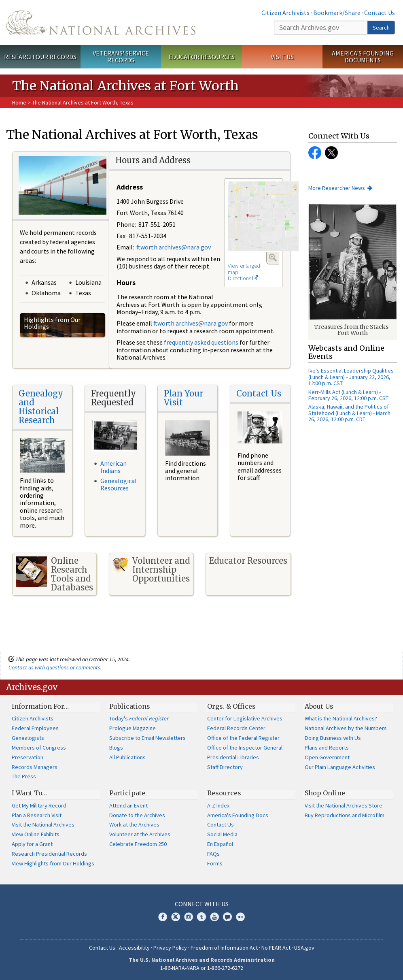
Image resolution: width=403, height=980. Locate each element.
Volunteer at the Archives (140, 834)
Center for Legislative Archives (245, 718)
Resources (224, 793)
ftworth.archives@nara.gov (174, 247)
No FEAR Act (276, 948)
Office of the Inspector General (245, 748)
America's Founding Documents (363, 56)
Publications (130, 706)
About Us (319, 706)
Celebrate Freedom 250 (138, 844)
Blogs (116, 748)
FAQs (213, 854)
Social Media (222, 834)
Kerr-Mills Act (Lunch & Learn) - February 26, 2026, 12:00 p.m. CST (348, 395)
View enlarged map (244, 269)
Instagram (189, 917)
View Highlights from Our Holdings (53, 863)
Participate (127, 793)
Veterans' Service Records (121, 56)
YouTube (214, 917)
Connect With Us (202, 904)
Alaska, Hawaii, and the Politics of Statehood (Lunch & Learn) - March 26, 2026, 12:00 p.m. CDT (349, 413)
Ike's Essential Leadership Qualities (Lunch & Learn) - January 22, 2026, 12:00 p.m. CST (351, 377)
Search (381, 28)
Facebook (315, 153)
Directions (243, 278)
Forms (215, 863)
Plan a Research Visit (37, 815)
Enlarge (273, 258)
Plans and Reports (327, 748)
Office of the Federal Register (243, 738)
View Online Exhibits (36, 834)
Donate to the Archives (137, 815)
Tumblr (201, 917)
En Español (220, 844)
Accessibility (134, 948)
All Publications (127, 757)
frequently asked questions (201, 342)
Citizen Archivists (285, 13)
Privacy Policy (170, 948)
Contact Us (380, 13)
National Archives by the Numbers (346, 728)
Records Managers (35, 767)
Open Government (327, 757)
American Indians (113, 467)
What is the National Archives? (341, 718)
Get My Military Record (39, 805)
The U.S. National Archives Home (101, 22)
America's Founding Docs (238, 815)
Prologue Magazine (133, 728)
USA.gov (304, 948)
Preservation (28, 757)
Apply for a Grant (32, 844)
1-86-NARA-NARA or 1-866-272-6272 (202, 968)
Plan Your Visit (183, 398)
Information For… (40, 706)
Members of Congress (39, 748)
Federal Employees (35, 728)
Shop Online (325, 793)
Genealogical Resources (119, 484)
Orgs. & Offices (231, 706)
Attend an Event (128, 805)
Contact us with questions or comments (54, 667)
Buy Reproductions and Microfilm (345, 815)
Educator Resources (201, 57)
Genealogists (28, 738)
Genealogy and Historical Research (41, 407)
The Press (24, 776)
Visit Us (282, 57)
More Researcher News (337, 188)
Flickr (240, 917)
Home (19, 102)
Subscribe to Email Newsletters (147, 738)
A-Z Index (218, 805)
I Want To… (29, 793)
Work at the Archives (134, 824)
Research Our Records (40, 57)
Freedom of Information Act (224, 948)
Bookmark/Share (337, 13)
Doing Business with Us (333, 738)
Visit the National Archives (43, 824)
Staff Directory (225, 767)
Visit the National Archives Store (344, 805)
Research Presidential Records (49, 854)
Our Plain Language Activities (340, 767)
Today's (139, 718)
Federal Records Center (236, 728)
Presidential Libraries (233, 757)
